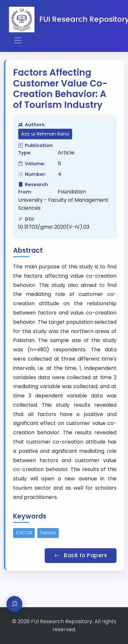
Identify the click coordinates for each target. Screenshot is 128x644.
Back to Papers (81, 555)
